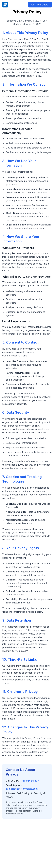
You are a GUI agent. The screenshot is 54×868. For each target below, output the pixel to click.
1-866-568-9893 (30, 781)
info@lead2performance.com (22, 789)
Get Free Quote (40, 5)
